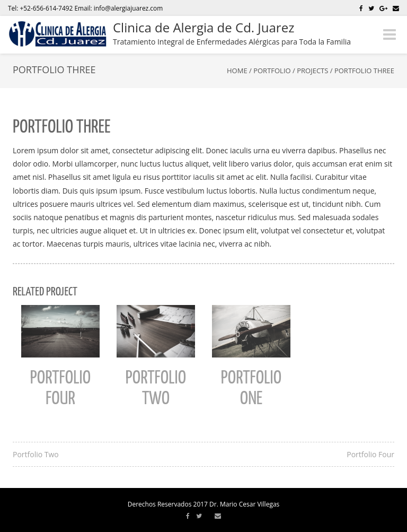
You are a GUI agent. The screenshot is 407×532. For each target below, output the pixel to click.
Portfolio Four (370, 454)
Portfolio (272, 71)
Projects (312, 71)
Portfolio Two (36, 454)
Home (237, 71)
